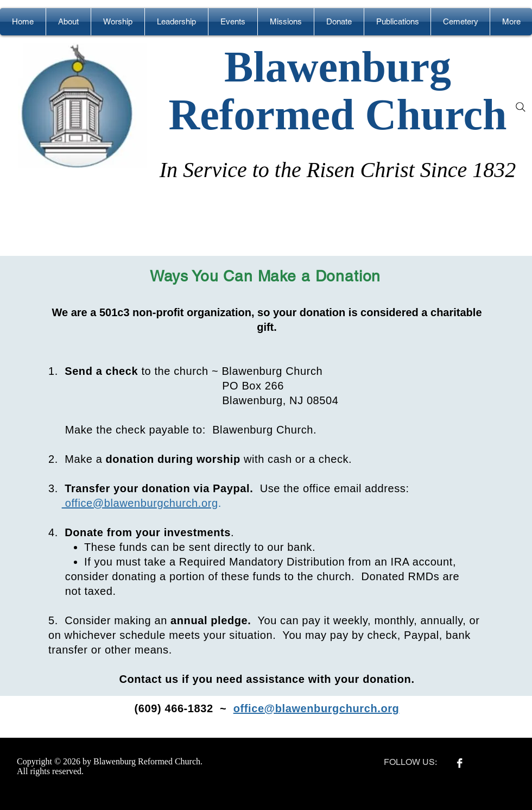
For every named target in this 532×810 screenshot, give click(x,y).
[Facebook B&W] (460, 763)
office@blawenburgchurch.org (140, 503)
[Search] (521, 107)
